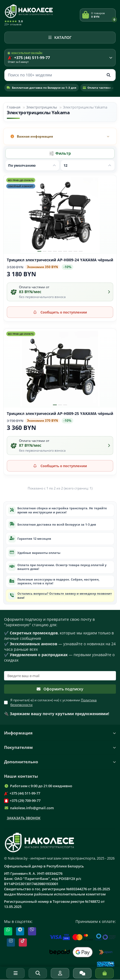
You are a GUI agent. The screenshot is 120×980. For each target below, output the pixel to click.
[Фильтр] (60, 153)
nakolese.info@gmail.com (32, 808)
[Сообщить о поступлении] (60, 312)
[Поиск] (60, 75)
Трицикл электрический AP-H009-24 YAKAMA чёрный (60, 260)
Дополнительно (60, 762)
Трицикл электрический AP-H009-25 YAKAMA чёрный (60, 413)
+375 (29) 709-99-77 (25, 801)
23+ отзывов (13, 24)
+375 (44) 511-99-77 (25, 793)
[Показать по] (88, 165)
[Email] (60, 676)
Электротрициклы (42, 107)
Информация (60, 733)
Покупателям (60, 747)
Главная (14, 107)
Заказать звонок (24, 818)
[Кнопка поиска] (109, 75)
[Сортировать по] (32, 165)
